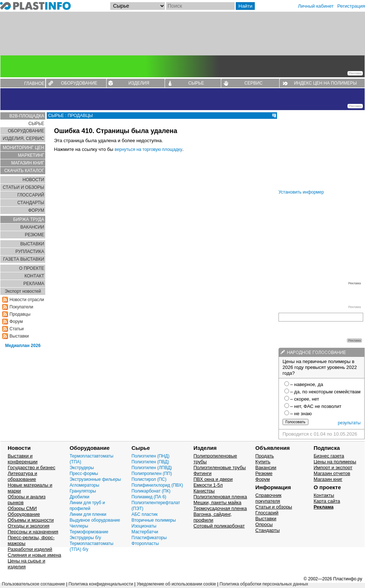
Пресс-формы (84, 474)
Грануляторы (83, 491)
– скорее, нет (305, 399)
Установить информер (301, 192)
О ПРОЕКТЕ (32, 268)
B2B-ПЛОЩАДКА (27, 116)
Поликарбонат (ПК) (151, 491)
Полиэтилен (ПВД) (150, 462)
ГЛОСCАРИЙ (31, 195)
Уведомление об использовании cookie (176, 584)
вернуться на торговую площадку (149, 149)
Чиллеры (79, 526)
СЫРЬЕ (196, 83)
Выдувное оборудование (95, 520)
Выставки (19, 336)
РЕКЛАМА (34, 284)
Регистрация (351, 6)
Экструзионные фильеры (95, 479)
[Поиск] (200, 6)
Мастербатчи (145, 532)
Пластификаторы (149, 538)
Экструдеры (82, 468)
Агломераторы (84, 485)
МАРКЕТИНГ (31, 155)
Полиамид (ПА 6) (149, 497)
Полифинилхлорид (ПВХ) (157, 485)
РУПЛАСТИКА (30, 252)
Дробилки (80, 497)
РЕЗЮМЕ (34, 235)
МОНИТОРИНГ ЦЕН (24, 148)
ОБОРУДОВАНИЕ (79, 83)
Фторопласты (145, 544)
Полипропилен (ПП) (152, 474)
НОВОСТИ (33, 180)
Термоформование (89, 532)
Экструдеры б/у (85, 538)
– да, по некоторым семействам (325, 392)
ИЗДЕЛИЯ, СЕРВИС (23, 139)
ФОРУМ (36, 210)
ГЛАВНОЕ (34, 83)
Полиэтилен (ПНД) (150, 456)
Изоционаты (144, 526)
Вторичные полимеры (153, 520)
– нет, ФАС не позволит (316, 406)
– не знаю (301, 414)
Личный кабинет (316, 6)
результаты (349, 423)
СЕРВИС (253, 83)
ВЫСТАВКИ (32, 244)
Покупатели (21, 307)
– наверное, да (307, 384)
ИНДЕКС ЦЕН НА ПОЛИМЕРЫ (325, 83)
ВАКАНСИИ (32, 227)
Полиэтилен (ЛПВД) (152, 468)
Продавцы (20, 314)
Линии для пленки (88, 514)
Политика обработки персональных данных (264, 584)
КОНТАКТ (34, 276)
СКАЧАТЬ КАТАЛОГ (24, 171)
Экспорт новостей (23, 291)
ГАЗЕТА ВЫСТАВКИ (24, 259)
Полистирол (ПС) (149, 479)
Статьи (17, 329)
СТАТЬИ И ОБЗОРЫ (23, 187)
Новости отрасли (27, 300)
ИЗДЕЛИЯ (139, 83)
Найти (245, 6)
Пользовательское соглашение (33, 584)
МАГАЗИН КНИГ (28, 163)
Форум (16, 322)
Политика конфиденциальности (101, 584)
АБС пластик (144, 514)
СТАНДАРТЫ (31, 203)
